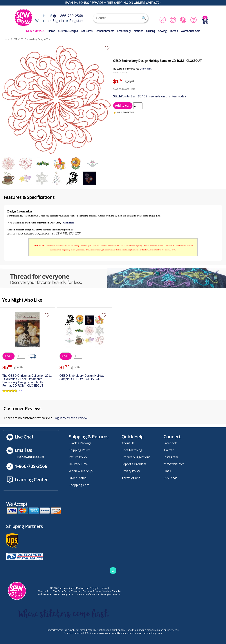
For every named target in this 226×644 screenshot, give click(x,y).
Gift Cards (87, 31)
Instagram (171, 457)
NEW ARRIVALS (35, 31)
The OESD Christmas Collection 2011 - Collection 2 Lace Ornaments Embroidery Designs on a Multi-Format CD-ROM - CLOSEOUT (27, 381)
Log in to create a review (70, 418)
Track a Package (80, 443)
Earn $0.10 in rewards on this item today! (150, 96)
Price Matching (132, 450)
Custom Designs (68, 31)
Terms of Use (131, 478)
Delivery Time (78, 464)
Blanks (51, 31)
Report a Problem (134, 464)
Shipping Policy (79, 450)
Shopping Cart (79, 485)
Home (6, 39)
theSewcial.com (174, 464)
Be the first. (146, 69)
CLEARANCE (17, 39)
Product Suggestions (136, 457)
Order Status (78, 478)
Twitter (169, 450)
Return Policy (78, 457)
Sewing (162, 31)
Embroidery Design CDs (37, 39)
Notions (138, 31)
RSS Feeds (170, 478)
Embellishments (105, 31)
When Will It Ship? (81, 471)
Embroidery (124, 31)
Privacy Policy (131, 471)
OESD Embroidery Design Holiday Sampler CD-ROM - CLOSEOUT (82, 377)
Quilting (151, 31)
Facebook (170, 443)
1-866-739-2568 (68, 16)
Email (167, 471)
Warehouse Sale (190, 31)
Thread (174, 31)
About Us (128, 443)
